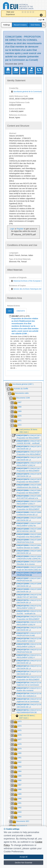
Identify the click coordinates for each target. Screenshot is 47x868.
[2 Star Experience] (26, 12)
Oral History (35, 25)
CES (10, 311)
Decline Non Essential (23, 863)
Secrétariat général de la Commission (26, 92)
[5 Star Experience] (34, 12)
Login (41, 20)
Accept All (23, 857)
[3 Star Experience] (28, 12)
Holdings (7, 25)
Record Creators (20, 25)
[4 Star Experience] (31, 12)
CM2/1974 (21, 311)
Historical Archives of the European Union (28, 281)
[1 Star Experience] (23, 12)
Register (20, 229)
